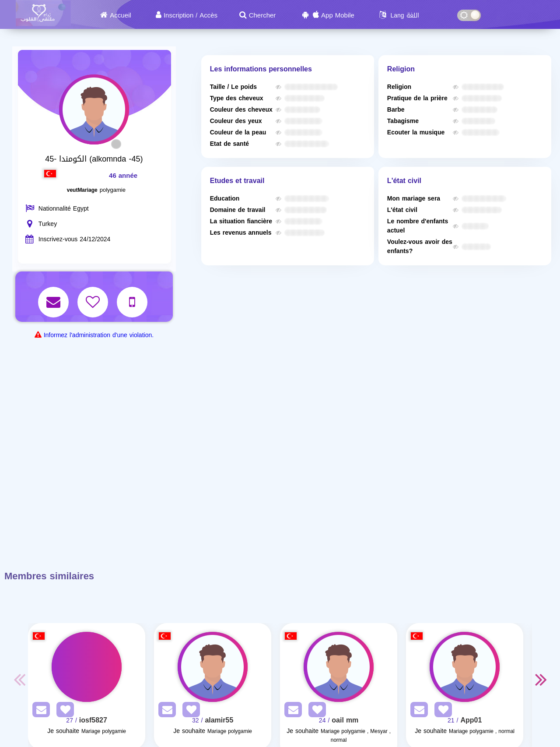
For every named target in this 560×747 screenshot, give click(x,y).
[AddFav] (63, 711)
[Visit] (87, 667)
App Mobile (338, 15)
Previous (19, 679)
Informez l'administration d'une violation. (99, 335)
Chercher (262, 15)
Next (541, 679)
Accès (208, 15)
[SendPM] (39, 711)
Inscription (178, 15)
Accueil (120, 15)
